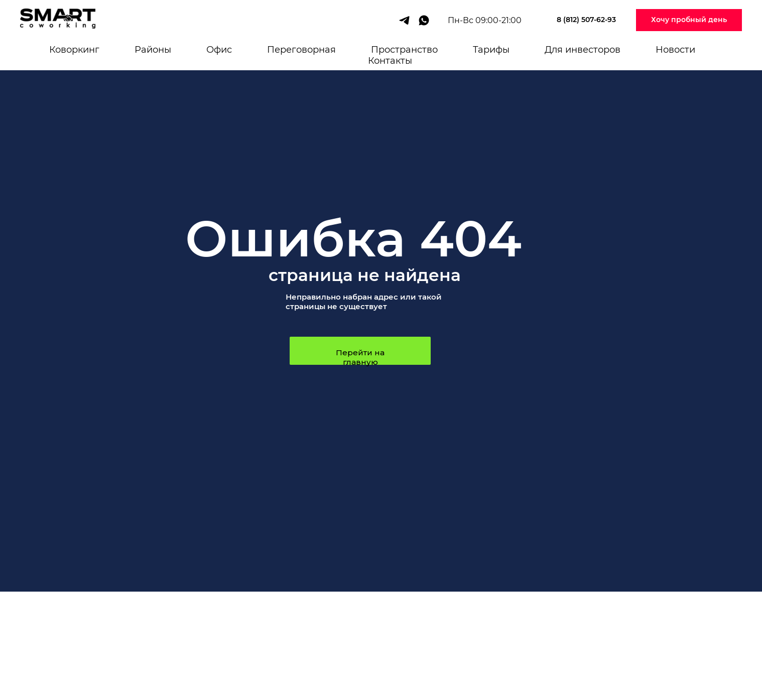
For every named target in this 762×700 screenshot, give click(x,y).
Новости (675, 50)
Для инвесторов (583, 50)
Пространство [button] (404, 50)
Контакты (390, 61)
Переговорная (301, 50)
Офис (219, 50)
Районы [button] (153, 50)
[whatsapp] (424, 20)
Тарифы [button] (491, 50)
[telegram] (404, 20)
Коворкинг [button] (74, 50)
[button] (689, 20)
